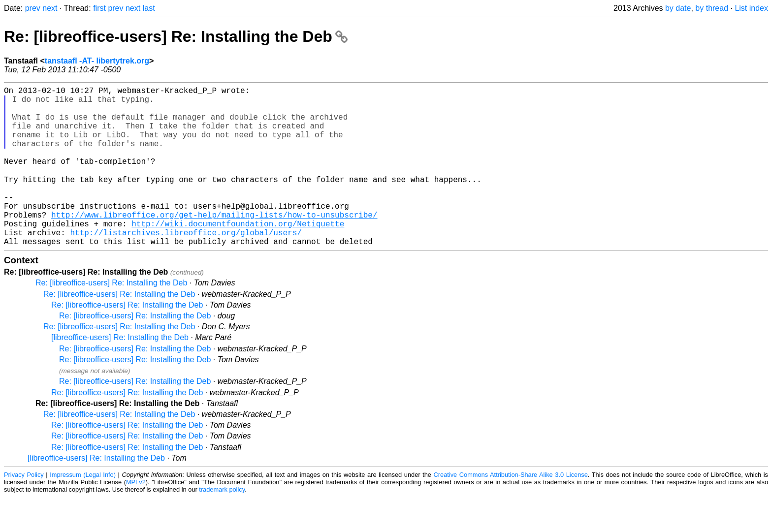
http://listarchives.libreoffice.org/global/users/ (186, 265)
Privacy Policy (24, 510)
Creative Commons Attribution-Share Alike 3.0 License (511, 510)
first (99, 8)
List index (751, 8)
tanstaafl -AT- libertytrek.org (97, 61)
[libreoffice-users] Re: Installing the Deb (120, 372)
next (50, 8)
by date (678, 8)
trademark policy (222, 524)
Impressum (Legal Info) (83, 510)
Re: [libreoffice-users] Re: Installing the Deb (176, 36)
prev (33, 8)
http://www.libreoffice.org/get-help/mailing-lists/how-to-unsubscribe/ (214, 244)
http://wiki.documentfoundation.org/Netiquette (238, 254)
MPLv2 (136, 517)
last (149, 8)
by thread (712, 8)
